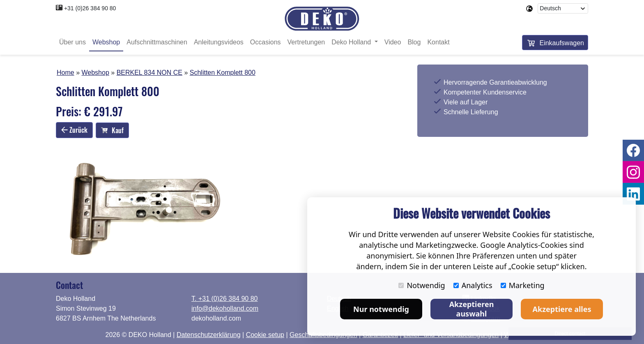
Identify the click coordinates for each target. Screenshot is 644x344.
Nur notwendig (381, 309)
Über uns (72, 42)
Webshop (106, 42)
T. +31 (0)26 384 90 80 (224, 299)
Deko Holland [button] (352, 42)
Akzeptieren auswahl (472, 309)
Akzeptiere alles (562, 309)
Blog (414, 42)
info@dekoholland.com (225, 308)
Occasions (266, 42)
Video (393, 42)
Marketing (523, 285)
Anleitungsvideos (219, 42)
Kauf (112, 130)
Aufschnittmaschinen (157, 42)
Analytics (473, 285)
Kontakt (438, 42)
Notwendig (422, 285)
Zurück (74, 130)
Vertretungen (306, 42)
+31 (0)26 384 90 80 (90, 8)
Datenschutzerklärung (209, 335)
